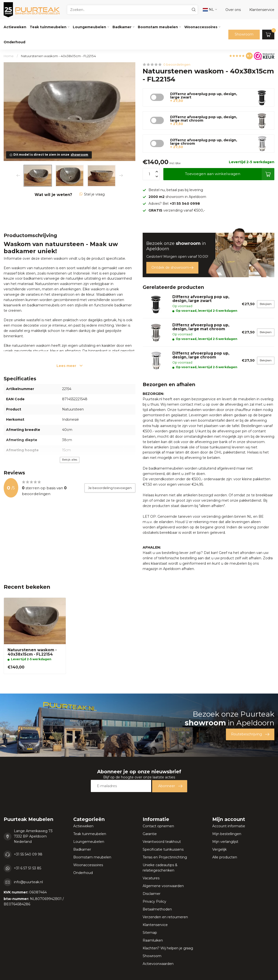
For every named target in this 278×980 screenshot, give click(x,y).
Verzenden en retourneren (165, 917)
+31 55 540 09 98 (28, 854)
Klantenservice (155, 925)
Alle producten (225, 857)
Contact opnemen (158, 826)
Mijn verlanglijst (225, 842)
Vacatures (151, 878)
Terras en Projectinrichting (165, 857)
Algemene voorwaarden (163, 886)
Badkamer (122, 27)
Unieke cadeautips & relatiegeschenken (160, 868)
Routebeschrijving (250, 734)
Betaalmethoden (157, 909)
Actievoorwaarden (158, 964)
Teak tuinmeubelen (48, 27)
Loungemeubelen (89, 27)
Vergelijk (219, 849)
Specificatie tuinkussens (163, 849)
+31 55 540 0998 (185, 204)
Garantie (150, 834)
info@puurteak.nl (28, 882)
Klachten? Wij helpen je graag (168, 948)
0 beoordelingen (177, 65)
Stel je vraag (92, 194)
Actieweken (15, 27)
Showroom (244, 34)
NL (208, 9)
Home (9, 56)
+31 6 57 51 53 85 (28, 868)
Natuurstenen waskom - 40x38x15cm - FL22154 (58, 56)
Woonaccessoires (201, 27)
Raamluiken (153, 940)
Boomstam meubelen (158, 27)
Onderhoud (14, 42)
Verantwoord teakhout (162, 842)
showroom (79, 155)
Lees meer (69, 366)
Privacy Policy (154, 901)
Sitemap (150, 933)
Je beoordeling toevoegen (110, 488)
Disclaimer (152, 894)
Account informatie (229, 826)
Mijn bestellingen (227, 834)
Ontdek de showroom (172, 268)
